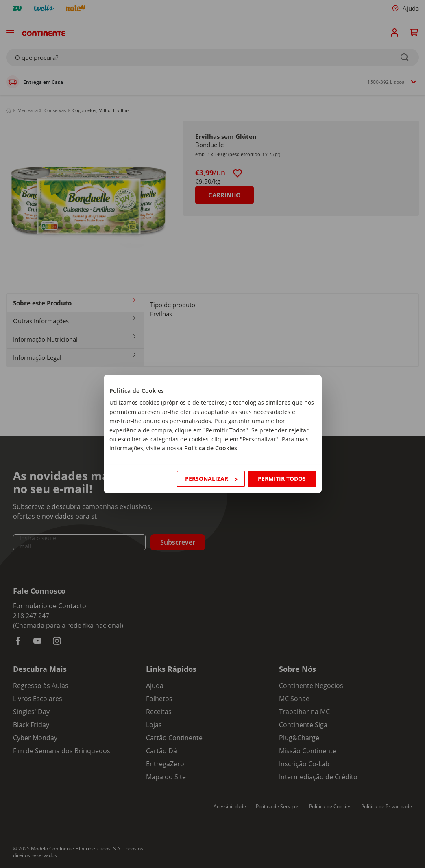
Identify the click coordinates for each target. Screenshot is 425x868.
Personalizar (211, 479)
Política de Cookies (211, 448)
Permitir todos (282, 479)
